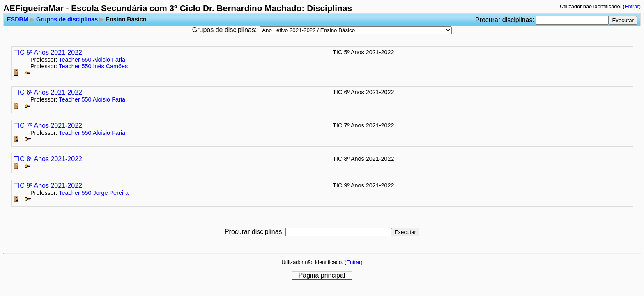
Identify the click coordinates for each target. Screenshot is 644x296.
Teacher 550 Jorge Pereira (94, 193)
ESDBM (18, 19)
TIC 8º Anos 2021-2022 (48, 159)
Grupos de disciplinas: (224, 30)
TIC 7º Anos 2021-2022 (48, 126)
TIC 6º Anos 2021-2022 (48, 92)
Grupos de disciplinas (67, 19)
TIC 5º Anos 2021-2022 (48, 52)
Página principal (322, 275)
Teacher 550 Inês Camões (93, 66)
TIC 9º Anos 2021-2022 (48, 186)
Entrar (632, 6)
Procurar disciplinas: (506, 20)
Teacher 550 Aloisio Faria (92, 60)
